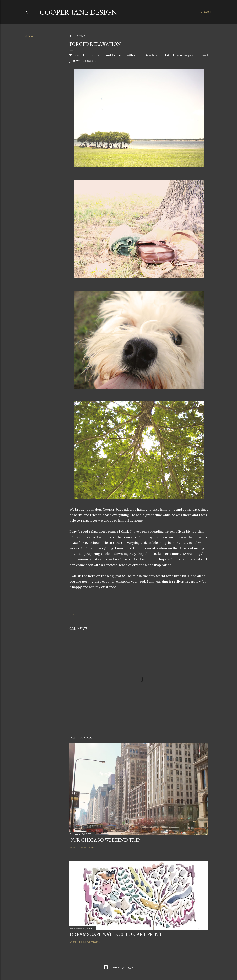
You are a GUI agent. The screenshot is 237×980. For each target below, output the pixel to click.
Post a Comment (89, 942)
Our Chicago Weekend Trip (105, 840)
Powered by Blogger (119, 967)
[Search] (206, 12)
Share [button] (29, 36)
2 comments (87, 847)
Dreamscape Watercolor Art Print (116, 934)
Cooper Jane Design (78, 12)
